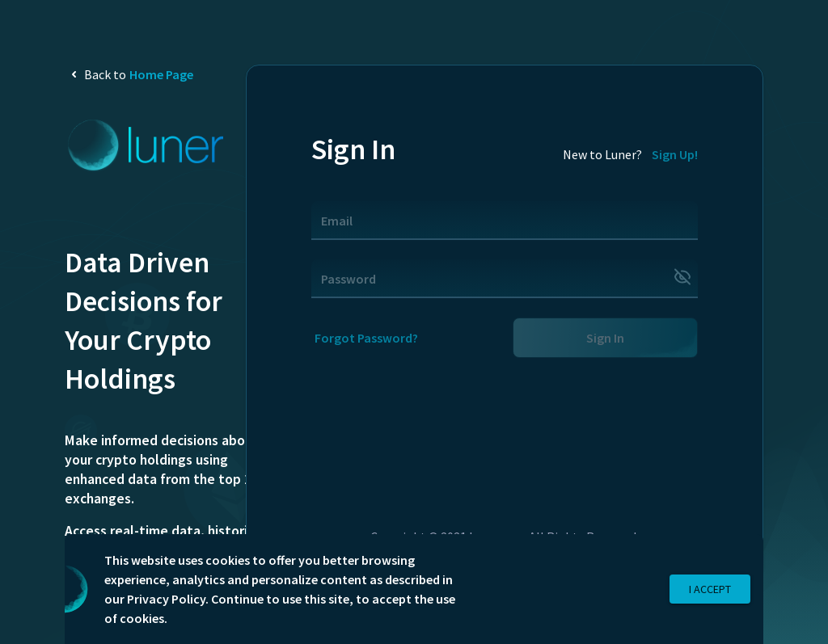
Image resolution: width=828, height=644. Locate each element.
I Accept (710, 589)
